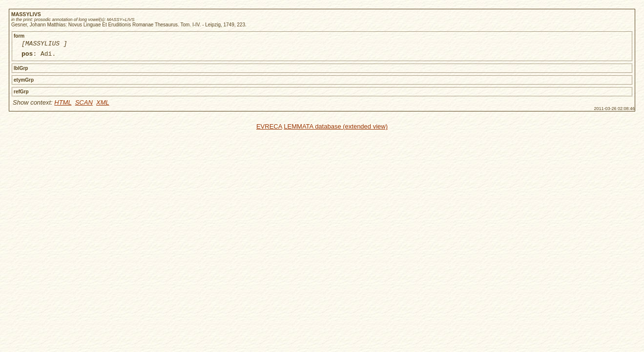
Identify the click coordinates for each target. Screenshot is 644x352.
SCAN (84, 105)
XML (103, 105)
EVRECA (269, 129)
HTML (63, 105)
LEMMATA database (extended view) (336, 129)
